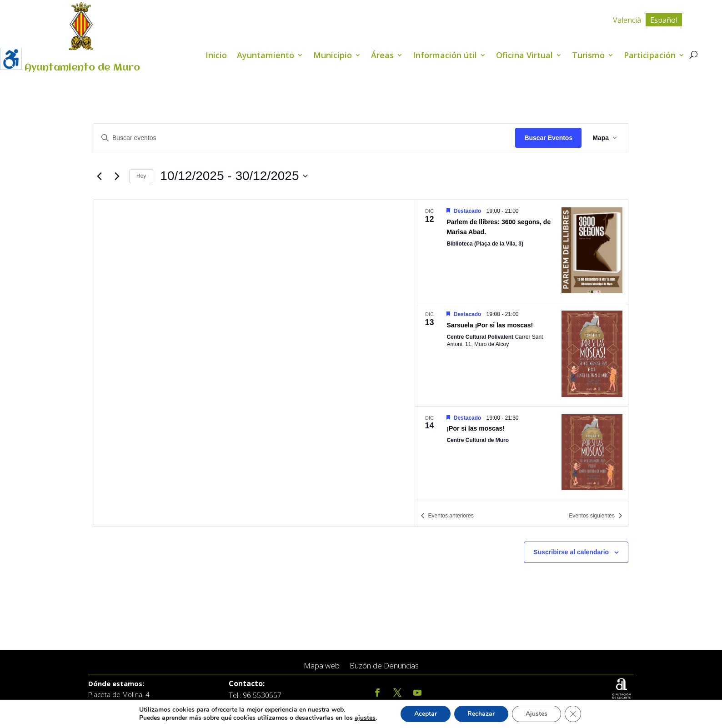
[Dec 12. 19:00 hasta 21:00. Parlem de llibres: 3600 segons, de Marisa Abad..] (521, 251)
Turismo (588, 56)
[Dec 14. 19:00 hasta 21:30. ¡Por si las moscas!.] (521, 453)
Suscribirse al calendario (571, 552)
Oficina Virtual (524, 56)
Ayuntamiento (266, 56)
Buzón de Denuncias (384, 666)
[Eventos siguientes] (117, 176)
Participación (650, 56)
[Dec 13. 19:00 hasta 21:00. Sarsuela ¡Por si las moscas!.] (521, 355)
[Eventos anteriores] (99, 176)
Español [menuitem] (664, 20)
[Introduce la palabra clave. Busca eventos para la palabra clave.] (305, 138)
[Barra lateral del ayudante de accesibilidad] (11, 59)
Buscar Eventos (548, 138)
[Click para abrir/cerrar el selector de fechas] (234, 176)
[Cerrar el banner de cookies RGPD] (573, 714)
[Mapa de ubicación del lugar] (254, 363)
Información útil (445, 56)
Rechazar (481, 714)
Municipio (333, 56)
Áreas (382, 56)
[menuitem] (627, 20)
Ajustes (536, 714)
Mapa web (322, 666)
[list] (521, 349)
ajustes (365, 718)
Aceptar (425, 714)
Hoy (141, 176)
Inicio (216, 56)
